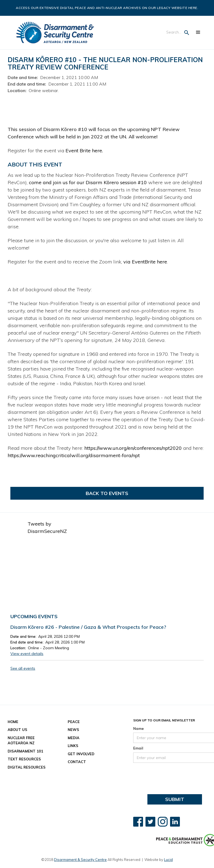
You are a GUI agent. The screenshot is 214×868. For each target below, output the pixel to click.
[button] (198, 32)
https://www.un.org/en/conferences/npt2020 (133, 448)
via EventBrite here (145, 262)
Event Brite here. (84, 151)
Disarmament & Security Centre (80, 860)
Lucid (168, 860)
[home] (55, 33)
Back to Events (107, 493)
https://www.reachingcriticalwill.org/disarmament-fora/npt (74, 455)
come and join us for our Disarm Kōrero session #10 (88, 182)
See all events (23, 668)
